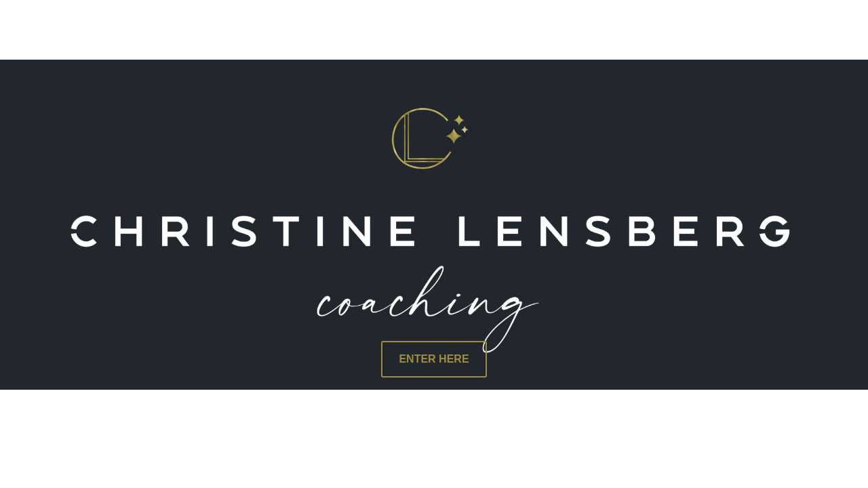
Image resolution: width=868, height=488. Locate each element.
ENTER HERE (434, 359)
